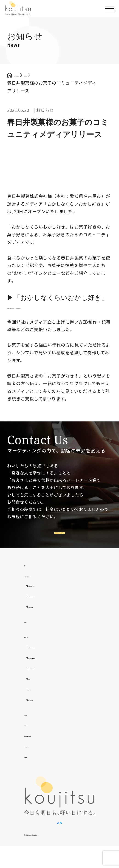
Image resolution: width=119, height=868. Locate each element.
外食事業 (36, 689)
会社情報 (33, 725)
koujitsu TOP (28, 75)
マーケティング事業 (47, 657)
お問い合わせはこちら (58, 538)
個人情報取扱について (46, 746)
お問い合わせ (37, 756)
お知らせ (33, 735)
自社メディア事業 (45, 710)
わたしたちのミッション (52, 596)
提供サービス (37, 647)
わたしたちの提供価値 (50, 607)
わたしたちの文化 (45, 617)
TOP (29, 575)
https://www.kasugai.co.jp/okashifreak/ (49, 307)
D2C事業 (36, 699)
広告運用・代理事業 (48, 678)
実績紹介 (33, 632)
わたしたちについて (44, 586)
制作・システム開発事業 (52, 668)
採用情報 (33, 767)
